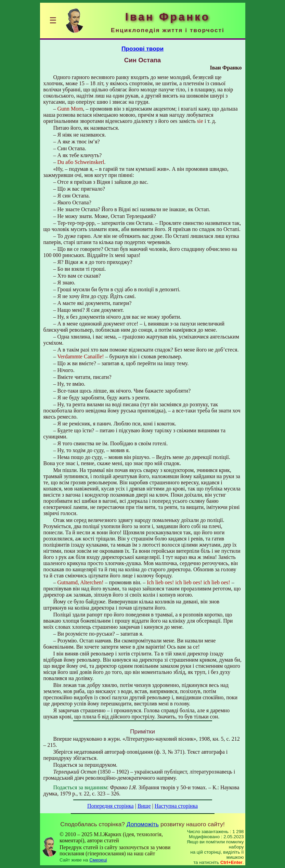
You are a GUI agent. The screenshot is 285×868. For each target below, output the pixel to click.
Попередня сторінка (111, 806)
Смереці (98, 860)
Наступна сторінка (176, 806)
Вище (144, 806)
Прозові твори (142, 49)
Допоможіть (143, 824)
